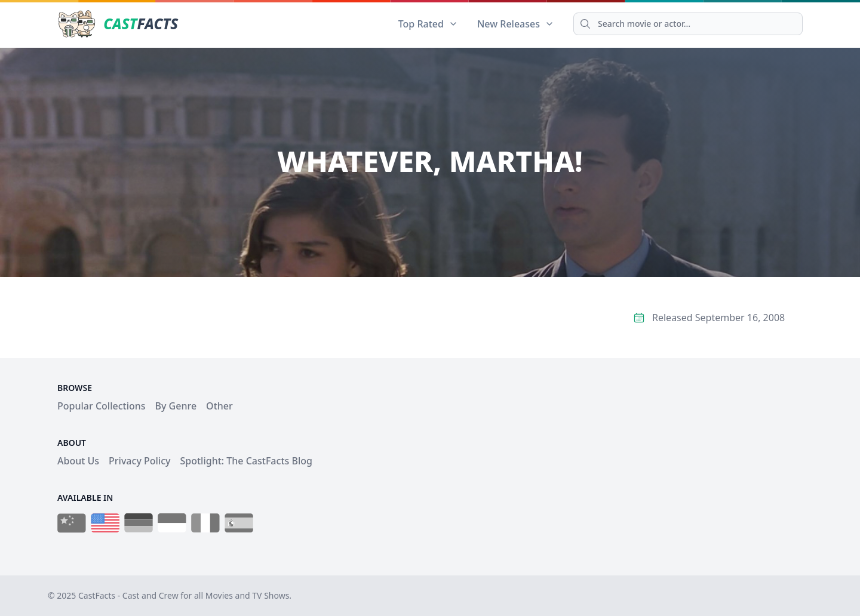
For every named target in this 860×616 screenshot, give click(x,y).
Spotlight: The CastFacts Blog (246, 461)
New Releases (516, 24)
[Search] (688, 24)
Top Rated (428, 24)
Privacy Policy (139, 461)
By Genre (176, 406)
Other (219, 406)
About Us (78, 461)
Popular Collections (102, 406)
